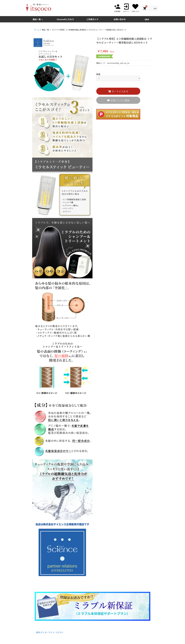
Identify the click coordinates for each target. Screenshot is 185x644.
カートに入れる (120, 91)
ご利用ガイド (92, 19)
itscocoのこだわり (65, 19)
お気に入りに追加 (119, 100)
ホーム (37, 30)
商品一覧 (38, 19)
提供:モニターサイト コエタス (50, 632)
